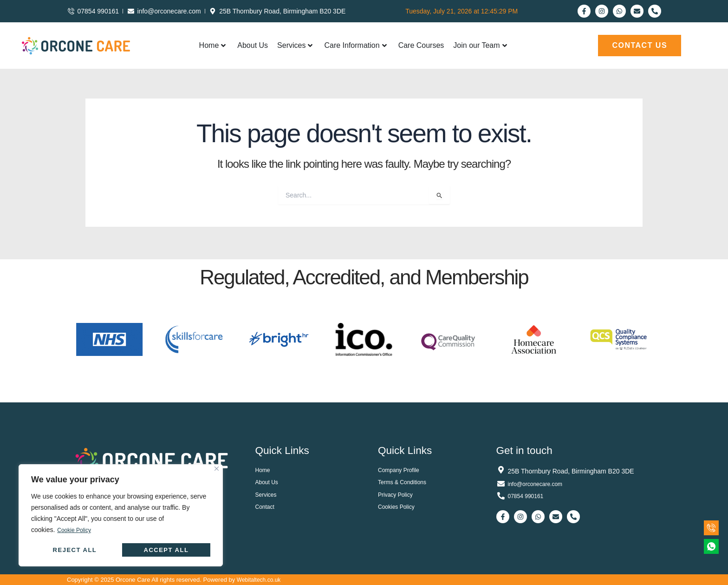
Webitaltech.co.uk (260, 580)
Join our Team (480, 45)
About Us (253, 45)
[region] (121, 516)
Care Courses (421, 45)
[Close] (217, 469)
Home (213, 45)
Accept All (166, 550)
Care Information (355, 45)
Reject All (75, 550)
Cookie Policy (77, 530)
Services (295, 45)
